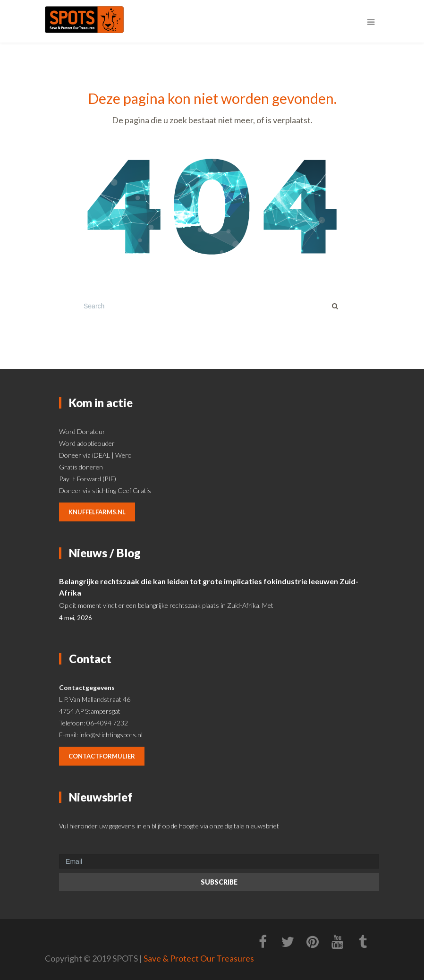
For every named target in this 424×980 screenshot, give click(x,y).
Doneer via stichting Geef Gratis (105, 490)
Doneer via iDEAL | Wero (95, 455)
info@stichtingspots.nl (111, 735)
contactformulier (102, 756)
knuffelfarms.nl (97, 512)
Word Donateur (82, 431)
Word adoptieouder (87, 443)
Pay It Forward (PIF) (88, 479)
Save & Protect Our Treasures (199, 958)
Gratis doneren (81, 467)
